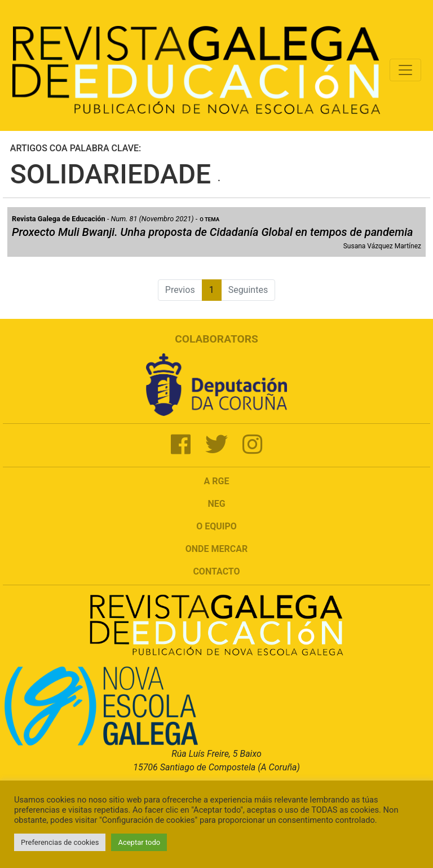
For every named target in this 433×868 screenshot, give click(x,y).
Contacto (216, 571)
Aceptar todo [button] (139, 842)
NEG (216, 504)
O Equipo (216, 526)
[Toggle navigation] (405, 70)
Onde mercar (216, 549)
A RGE (217, 481)
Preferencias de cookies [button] (60, 842)
